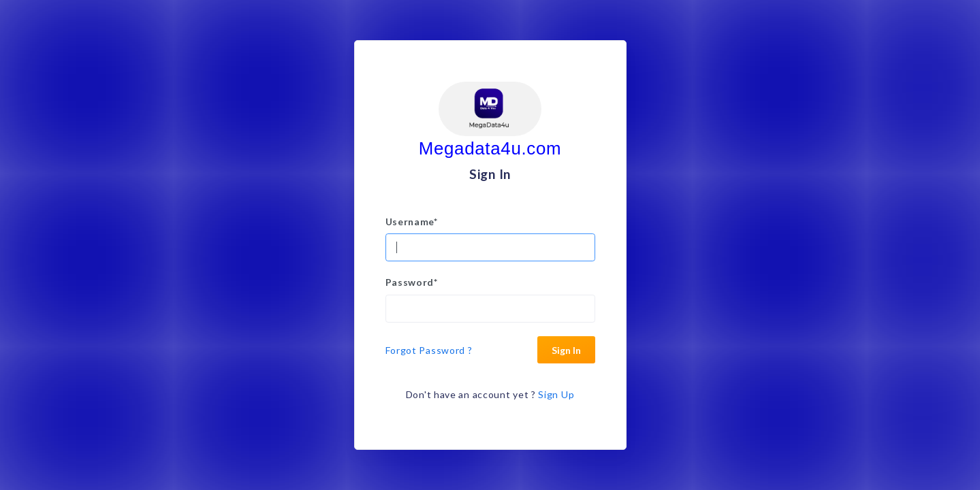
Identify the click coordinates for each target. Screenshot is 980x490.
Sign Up (556, 394)
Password (412, 282)
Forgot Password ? (429, 350)
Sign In (566, 350)
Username (412, 222)
